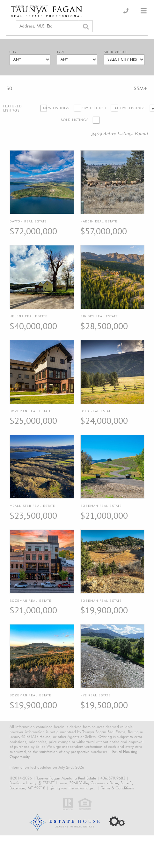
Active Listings (130, 108)
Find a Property (32, 7)
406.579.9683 (113, 778)
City (13, 52)
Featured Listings (13, 108)
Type (61, 52)
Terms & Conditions (117, 788)
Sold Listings (75, 120)
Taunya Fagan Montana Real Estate (66, 778)
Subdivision (115, 52)
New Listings (56, 108)
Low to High (93, 108)
